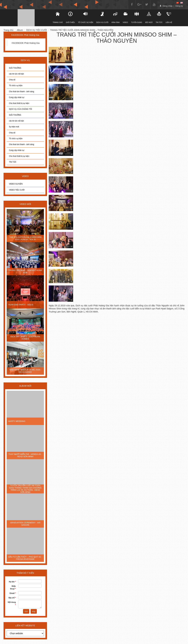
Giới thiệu (70, 17)
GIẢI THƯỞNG (15, 68)
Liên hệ (169, 17)
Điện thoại (13, 588)
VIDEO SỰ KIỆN (16, 184)
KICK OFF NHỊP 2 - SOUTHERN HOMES (25, 338)
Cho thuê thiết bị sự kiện (19, 103)
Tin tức (159, 17)
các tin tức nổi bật (16, 74)
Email (13, 593)
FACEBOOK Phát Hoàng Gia (26, 43)
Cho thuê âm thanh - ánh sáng (21, 92)
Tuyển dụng (137, 17)
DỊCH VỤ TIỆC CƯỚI (37, 30)
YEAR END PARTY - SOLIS (21, 305)
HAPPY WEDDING (17, 421)
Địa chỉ (12, 598)
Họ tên (12, 582)
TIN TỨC (13, 162)
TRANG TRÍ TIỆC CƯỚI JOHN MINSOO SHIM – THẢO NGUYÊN (82, 30)
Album (20, 30)
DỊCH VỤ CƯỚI (102, 17)
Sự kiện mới (14, 127)
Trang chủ (9, 30)
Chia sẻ (12, 80)
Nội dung (12, 604)
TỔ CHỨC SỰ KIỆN (85, 17)
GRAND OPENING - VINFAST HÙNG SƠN (25, 271)
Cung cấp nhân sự (17, 97)
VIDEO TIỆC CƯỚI (17, 190)
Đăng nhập (168, 6)
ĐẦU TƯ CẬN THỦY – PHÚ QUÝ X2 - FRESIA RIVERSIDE (25, 558)
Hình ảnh (116, 17)
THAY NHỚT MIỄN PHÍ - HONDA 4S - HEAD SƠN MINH (25, 455)
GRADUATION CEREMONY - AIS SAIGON (25, 524)
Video (125, 17)
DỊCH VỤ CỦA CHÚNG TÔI (20, 109)
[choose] (25, 633)
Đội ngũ (149, 17)
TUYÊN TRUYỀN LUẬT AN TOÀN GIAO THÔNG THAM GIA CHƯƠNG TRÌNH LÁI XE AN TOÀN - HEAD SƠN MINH (25, 489)
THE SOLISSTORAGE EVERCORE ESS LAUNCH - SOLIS (25, 238)
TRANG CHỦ (58, 17)
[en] (182, 3)
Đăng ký (179, 6)
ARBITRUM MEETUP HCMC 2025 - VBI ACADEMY (25, 371)
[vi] (178, 3)
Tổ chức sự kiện (16, 86)
